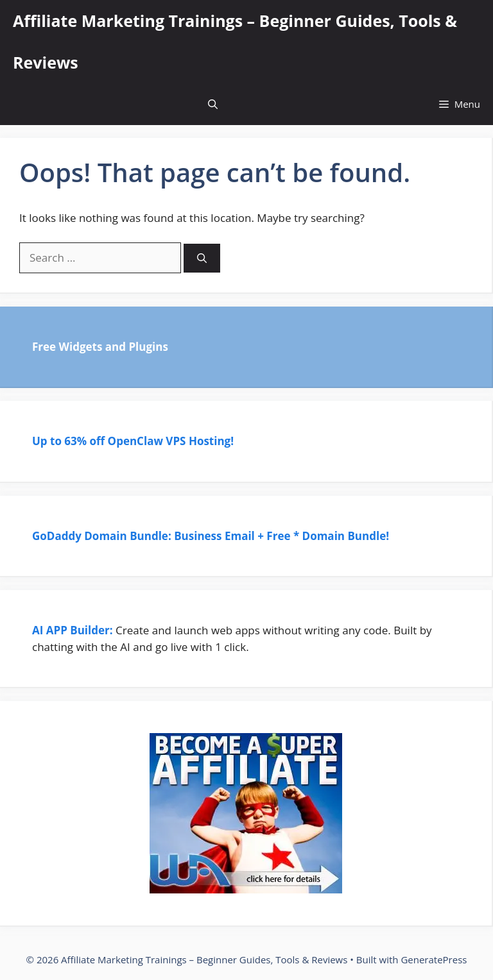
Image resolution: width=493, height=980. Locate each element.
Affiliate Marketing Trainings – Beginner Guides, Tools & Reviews (235, 41)
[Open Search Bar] (213, 104)
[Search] (202, 258)
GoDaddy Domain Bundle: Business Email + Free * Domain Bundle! (212, 536)
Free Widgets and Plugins (100, 347)
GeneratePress (434, 959)
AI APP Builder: (73, 630)
